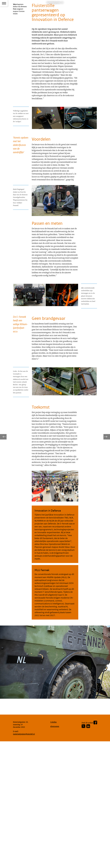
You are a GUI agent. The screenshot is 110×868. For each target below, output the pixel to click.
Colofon (54, 846)
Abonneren (55, 851)
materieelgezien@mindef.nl (25, 860)
